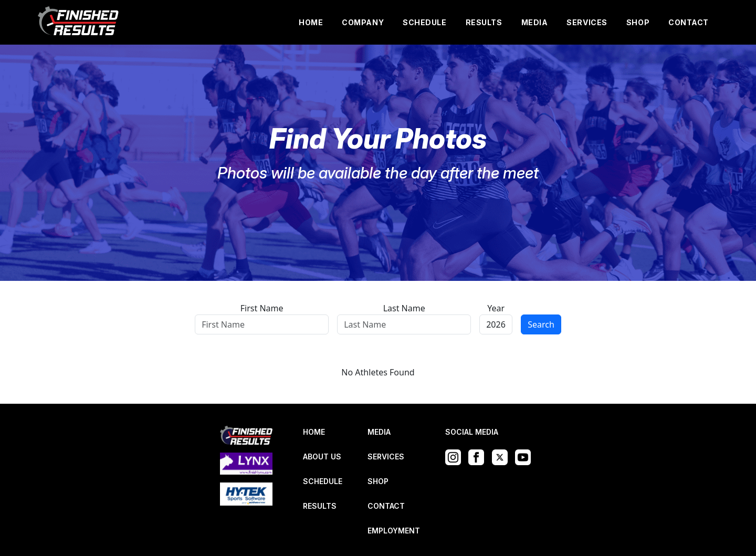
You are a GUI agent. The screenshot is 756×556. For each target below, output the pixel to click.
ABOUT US (322, 457)
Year (496, 308)
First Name (262, 308)
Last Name (404, 308)
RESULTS (484, 22)
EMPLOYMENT (394, 531)
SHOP (638, 22)
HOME (311, 22)
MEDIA (535, 22)
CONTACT (689, 22)
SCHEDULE (424, 22)
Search (541, 324)
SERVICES (587, 22)
